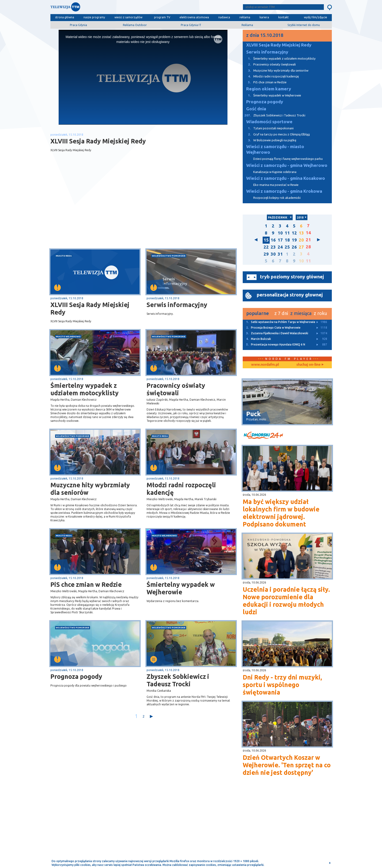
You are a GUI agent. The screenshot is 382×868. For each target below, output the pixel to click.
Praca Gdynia (78, 25)
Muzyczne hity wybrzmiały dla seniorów (90, 489)
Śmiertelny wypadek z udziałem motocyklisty (85, 389)
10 (280, 233)
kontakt (284, 17)
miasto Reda (64, 256)
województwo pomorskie (169, 256)
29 (266, 254)
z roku (320, 313)
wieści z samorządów (128, 17)
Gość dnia (256, 109)
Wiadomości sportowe (269, 122)
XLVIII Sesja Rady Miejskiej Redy (90, 308)
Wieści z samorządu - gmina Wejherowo (287, 165)
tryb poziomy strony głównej (292, 277)
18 (287, 240)
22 (266, 247)
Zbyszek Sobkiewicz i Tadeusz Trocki (178, 680)
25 (287, 247)
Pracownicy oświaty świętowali (176, 389)
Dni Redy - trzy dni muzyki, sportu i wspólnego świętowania (282, 685)
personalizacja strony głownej (290, 295)
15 (266, 240)
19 (294, 240)
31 (280, 254)
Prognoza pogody (76, 676)
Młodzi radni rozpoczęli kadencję (181, 489)
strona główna (65, 17)
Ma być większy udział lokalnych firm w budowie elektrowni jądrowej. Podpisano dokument (281, 513)
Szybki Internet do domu (304, 25)
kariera (264, 17)
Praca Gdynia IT (191, 25)
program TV (162, 17)
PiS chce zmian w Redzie (86, 584)
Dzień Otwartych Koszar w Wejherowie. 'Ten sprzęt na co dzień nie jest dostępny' (287, 765)
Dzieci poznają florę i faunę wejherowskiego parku (288, 159)
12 (294, 233)
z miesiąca (301, 313)
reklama (245, 17)
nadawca (224, 17)
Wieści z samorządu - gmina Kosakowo (286, 178)
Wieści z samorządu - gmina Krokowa (284, 191)
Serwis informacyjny (177, 305)
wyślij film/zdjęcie (316, 17)
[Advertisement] (97, 211)
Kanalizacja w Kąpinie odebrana (275, 172)
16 (273, 240)
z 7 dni (281, 313)
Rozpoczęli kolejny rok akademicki (277, 198)
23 (273, 247)
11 (287, 233)
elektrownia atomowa (194, 17)
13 (301, 233)
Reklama (247, 25)
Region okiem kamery (269, 89)
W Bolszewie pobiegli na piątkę (269, 140)
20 (301, 240)
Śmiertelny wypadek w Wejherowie (181, 588)
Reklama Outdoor (135, 25)
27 (301, 247)
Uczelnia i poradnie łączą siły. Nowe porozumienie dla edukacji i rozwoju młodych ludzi (286, 601)
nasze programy (94, 17)
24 (280, 247)
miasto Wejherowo (68, 336)
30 (273, 254)
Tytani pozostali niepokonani (268, 128)
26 (294, 247)
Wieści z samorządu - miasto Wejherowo (275, 149)
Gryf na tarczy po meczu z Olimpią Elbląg (276, 134)
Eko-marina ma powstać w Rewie (276, 185)
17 (280, 240)
